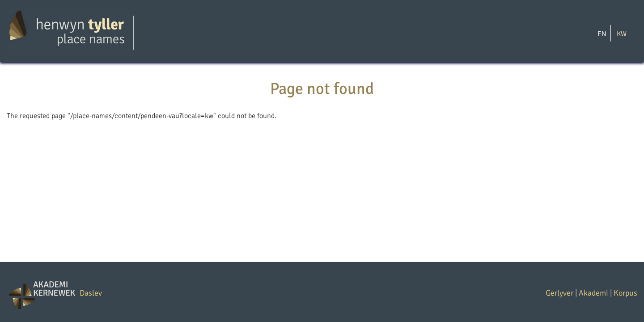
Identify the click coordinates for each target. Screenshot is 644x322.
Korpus (625, 293)
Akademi (593, 293)
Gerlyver (559, 293)
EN (602, 34)
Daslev (91, 293)
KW (622, 34)
